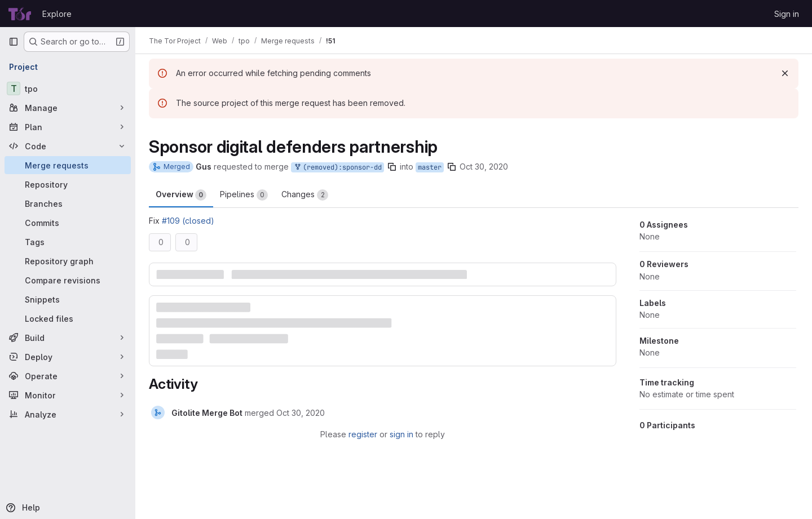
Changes (305, 195)
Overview (181, 195)
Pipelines (244, 195)
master (430, 167)
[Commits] (68, 223)
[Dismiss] (785, 73)
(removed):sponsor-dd (337, 168)
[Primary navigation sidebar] (14, 42)
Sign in (787, 14)
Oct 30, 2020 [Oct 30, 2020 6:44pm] (484, 167)
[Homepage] (20, 14)
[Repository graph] (68, 261)
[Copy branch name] (392, 167)
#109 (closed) (188, 221)
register (363, 434)
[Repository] (68, 184)
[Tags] (68, 242)
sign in (401, 434)
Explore (57, 14)
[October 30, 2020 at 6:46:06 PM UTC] (301, 413)
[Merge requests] (68, 165)
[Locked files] (68, 318)
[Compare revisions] (68, 280)
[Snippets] (68, 299)
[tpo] (68, 88)
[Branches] (68, 203)
